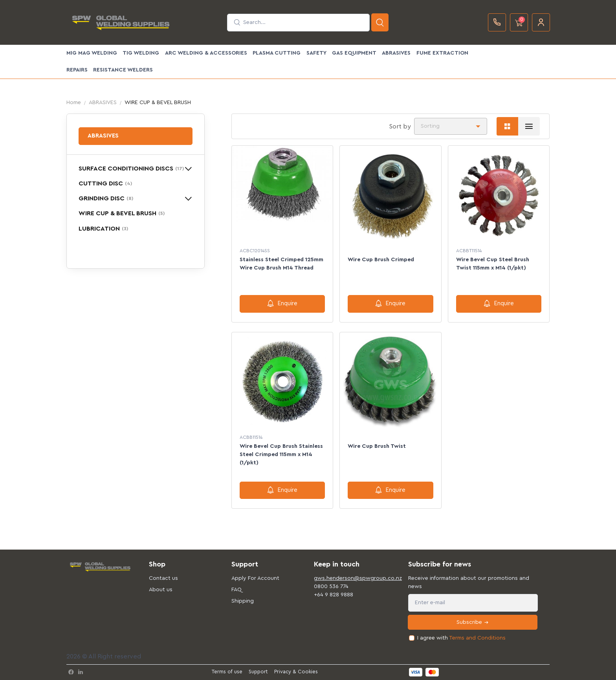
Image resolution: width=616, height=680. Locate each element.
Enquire (282, 303)
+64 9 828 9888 (334, 595)
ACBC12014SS (255, 251)
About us (161, 590)
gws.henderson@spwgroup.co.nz (349, 578)
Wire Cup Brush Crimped (381, 260)
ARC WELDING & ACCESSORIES (206, 53)
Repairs (77, 70)
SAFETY (316, 53)
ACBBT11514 (469, 251)
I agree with (461, 638)
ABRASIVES (396, 53)
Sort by (400, 126)
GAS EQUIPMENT (354, 53)
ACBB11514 (251, 437)
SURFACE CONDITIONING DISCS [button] (131, 169)
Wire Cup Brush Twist (377, 446)
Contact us (163, 578)
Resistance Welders (123, 70)
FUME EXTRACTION (442, 53)
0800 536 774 (331, 587)
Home (74, 103)
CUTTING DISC (105, 183)
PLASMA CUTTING (277, 53)
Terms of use (227, 672)
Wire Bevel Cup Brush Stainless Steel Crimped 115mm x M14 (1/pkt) (281, 455)
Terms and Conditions (477, 638)
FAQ (236, 590)
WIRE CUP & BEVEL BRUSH (122, 213)
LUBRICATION (103, 229)
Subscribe (473, 622)
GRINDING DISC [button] (106, 198)
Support (258, 672)
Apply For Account (255, 578)
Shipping (243, 601)
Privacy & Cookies (296, 672)
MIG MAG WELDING (92, 53)
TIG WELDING (141, 53)
